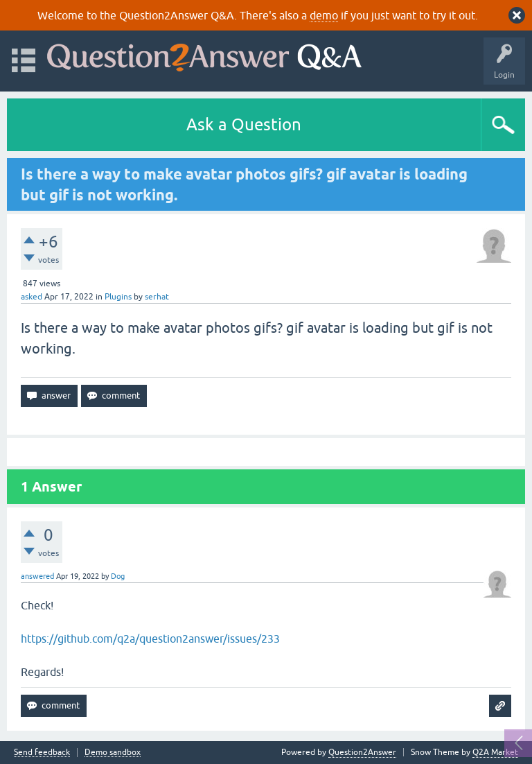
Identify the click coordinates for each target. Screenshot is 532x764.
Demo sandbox (113, 753)
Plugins (118, 297)
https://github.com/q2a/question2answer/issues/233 (150, 639)
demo (324, 15)
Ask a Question (244, 124)
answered (37, 576)
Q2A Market (495, 752)
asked (32, 297)
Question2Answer (362, 752)
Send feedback (42, 753)
